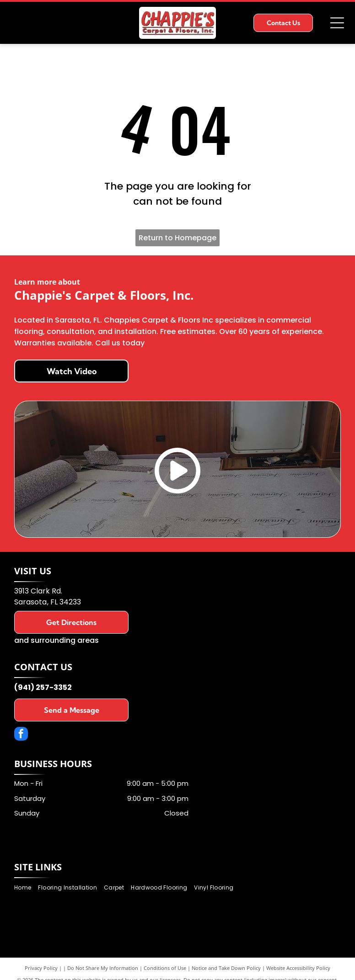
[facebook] (21, 735)
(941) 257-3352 (43, 687)
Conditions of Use (165, 968)
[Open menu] (337, 23)
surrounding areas (65, 640)
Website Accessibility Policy (298, 968)
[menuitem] (26, 888)
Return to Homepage (177, 238)
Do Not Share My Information (103, 968)
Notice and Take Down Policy (226, 968)
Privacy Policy (41, 968)
